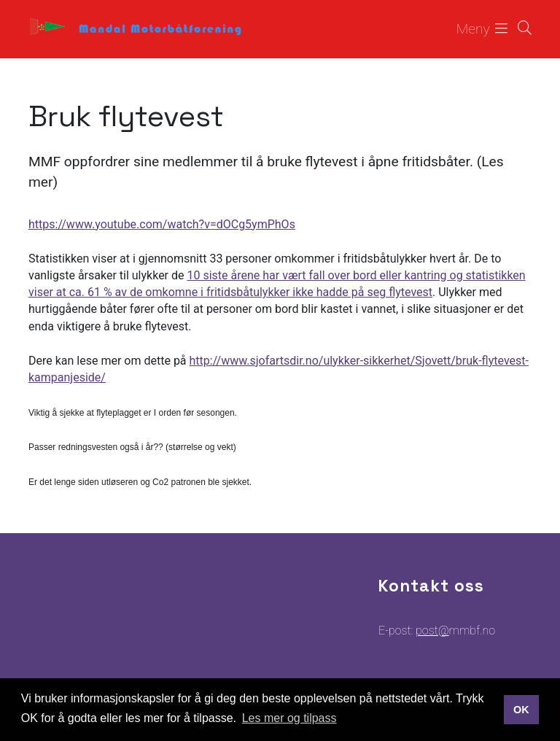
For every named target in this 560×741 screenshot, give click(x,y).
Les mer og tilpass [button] (289, 718)
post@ (432, 631)
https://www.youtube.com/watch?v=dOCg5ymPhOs (162, 224)
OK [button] (521, 710)
